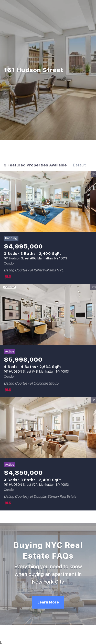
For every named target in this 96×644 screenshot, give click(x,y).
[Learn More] (48, 602)
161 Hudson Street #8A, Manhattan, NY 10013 (35, 258)
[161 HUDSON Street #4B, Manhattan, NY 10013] (48, 315)
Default (79, 165)
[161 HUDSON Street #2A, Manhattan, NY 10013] (48, 428)
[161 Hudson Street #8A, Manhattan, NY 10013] (48, 202)
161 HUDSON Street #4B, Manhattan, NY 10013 (36, 372)
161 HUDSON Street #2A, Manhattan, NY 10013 (36, 485)
